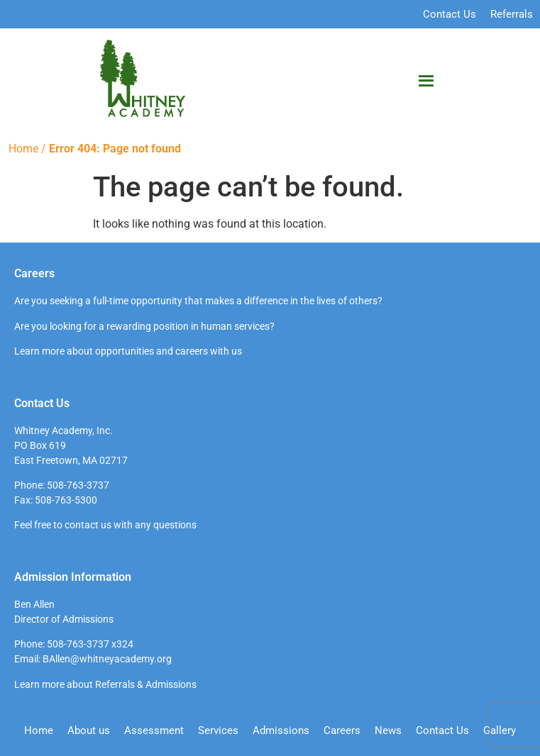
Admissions (281, 730)
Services (218, 730)
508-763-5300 (66, 500)
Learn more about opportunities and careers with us (128, 351)
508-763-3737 (78, 485)
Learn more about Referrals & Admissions (105, 684)
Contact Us (450, 14)
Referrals (512, 14)
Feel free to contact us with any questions (105, 525)
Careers (342, 730)
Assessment (154, 730)
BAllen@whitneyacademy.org (107, 659)
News (388, 730)
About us (89, 730)
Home (23, 149)
